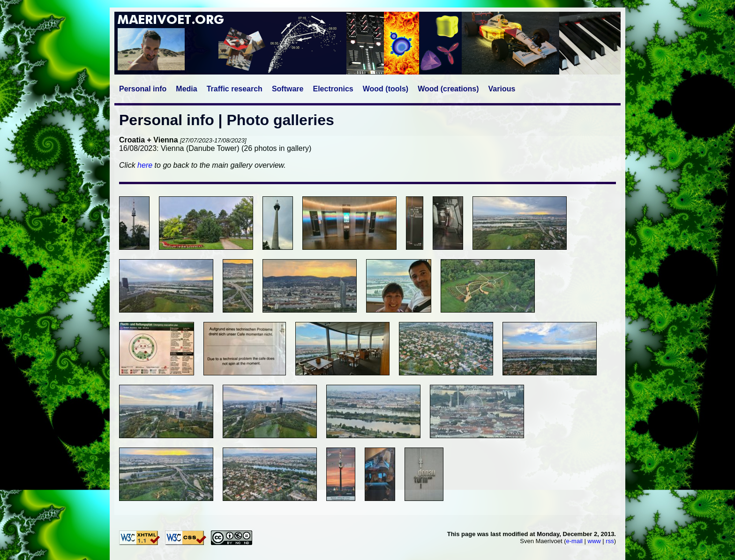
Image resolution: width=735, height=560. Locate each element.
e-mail (574, 541)
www (594, 541)
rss (610, 541)
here (145, 165)
